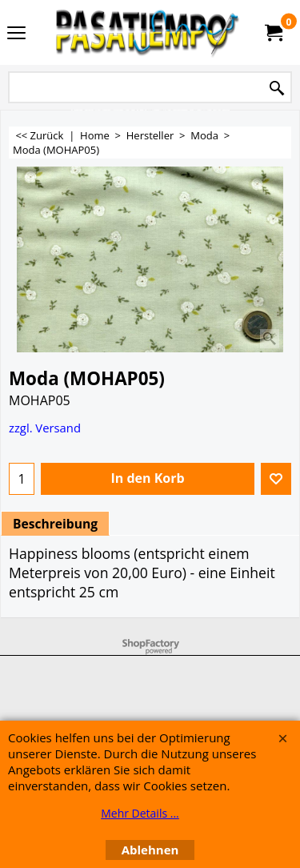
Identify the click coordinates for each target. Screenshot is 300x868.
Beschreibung (55, 524)
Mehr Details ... (140, 813)
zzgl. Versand (45, 428)
